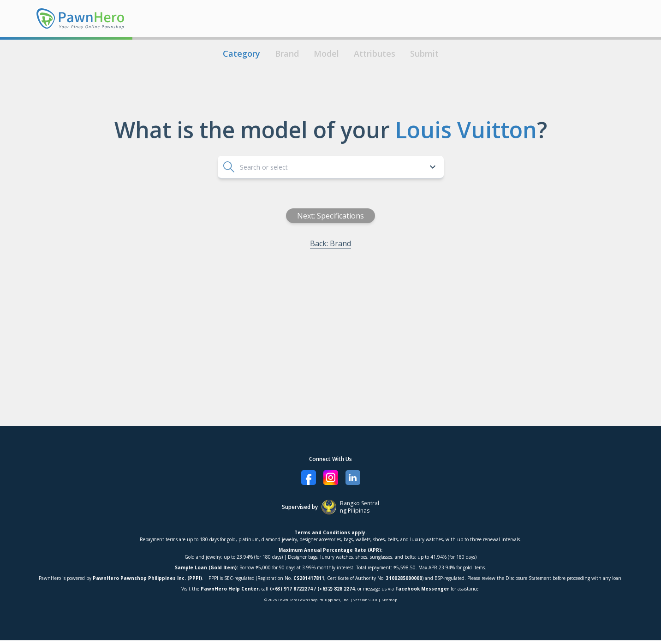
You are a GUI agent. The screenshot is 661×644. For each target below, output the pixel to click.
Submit (424, 53)
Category (241, 53)
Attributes (375, 53)
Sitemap (389, 600)
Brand (287, 53)
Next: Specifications (397, 216)
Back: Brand (397, 243)
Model (326, 53)
